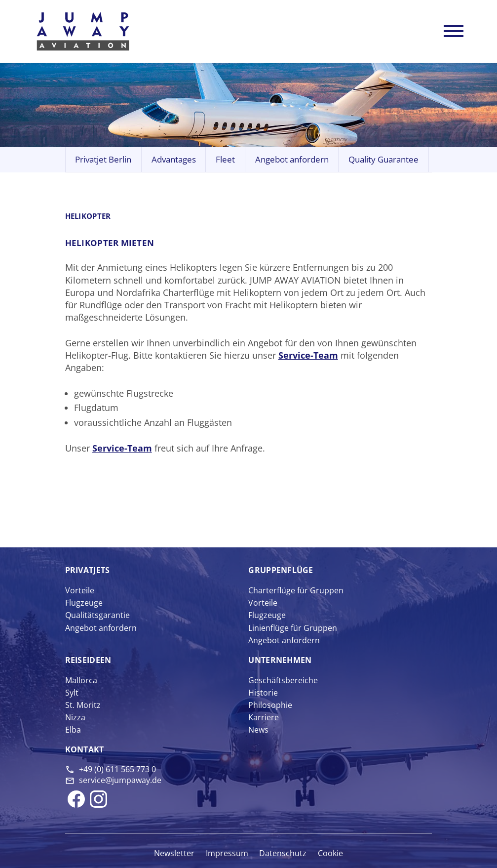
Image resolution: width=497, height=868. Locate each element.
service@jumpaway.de (120, 780)
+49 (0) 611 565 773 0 (117, 769)
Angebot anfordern (292, 159)
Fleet (225, 159)
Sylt (72, 693)
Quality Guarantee (383, 159)
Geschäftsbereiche (283, 680)
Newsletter (174, 853)
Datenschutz (283, 853)
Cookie (330, 853)
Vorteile (80, 590)
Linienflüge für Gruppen (293, 628)
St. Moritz (83, 705)
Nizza (75, 717)
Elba (73, 730)
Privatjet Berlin (103, 159)
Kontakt (85, 749)
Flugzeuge (84, 603)
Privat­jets (88, 570)
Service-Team (308, 355)
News (258, 730)
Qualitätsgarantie (97, 615)
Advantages (174, 159)
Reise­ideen (88, 660)
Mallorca (81, 680)
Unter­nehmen (280, 660)
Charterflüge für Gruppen (296, 590)
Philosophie (270, 705)
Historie (263, 693)
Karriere (264, 717)
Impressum (227, 853)
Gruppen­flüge (281, 570)
